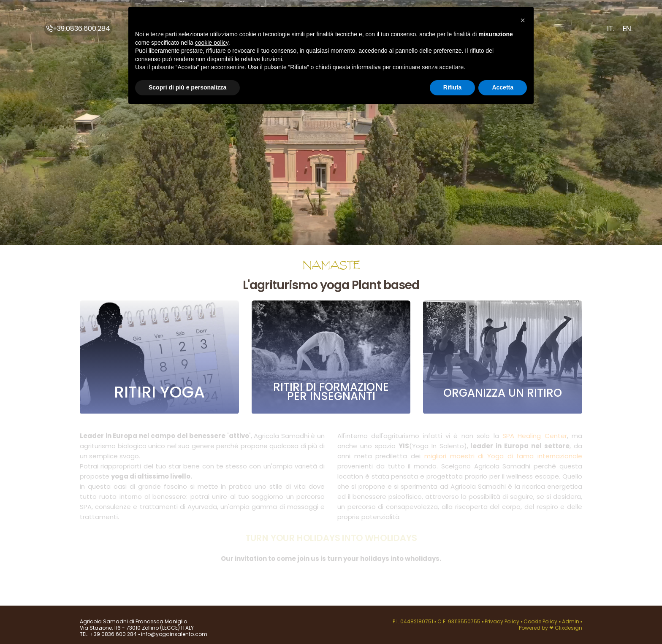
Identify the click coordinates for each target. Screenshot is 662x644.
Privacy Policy (503, 621)
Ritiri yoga (159, 392)
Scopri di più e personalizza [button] (187, 87)
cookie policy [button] (212, 43)
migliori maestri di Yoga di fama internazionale (503, 454)
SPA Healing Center (535, 434)
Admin (571, 621)
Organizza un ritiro (503, 393)
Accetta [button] (503, 87)
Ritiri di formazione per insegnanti (331, 392)
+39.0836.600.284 (78, 28)
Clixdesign (568, 628)
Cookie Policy (541, 621)
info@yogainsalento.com (174, 634)
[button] (523, 20)
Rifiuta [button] (453, 87)
